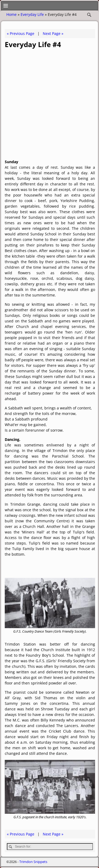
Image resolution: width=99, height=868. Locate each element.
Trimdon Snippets (33, 862)
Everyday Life (32, 14)
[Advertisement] (49, 103)
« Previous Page (21, 33)
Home (11, 14)
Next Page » (53, 33)
